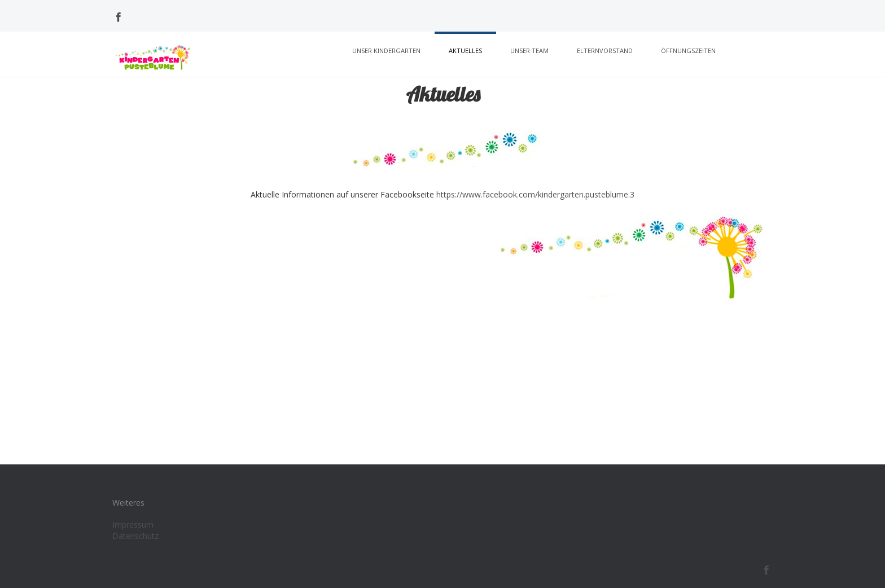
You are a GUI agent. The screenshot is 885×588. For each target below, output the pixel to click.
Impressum (133, 525)
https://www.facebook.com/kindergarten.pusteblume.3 (535, 194)
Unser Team (529, 51)
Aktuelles (465, 51)
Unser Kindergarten (386, 51)
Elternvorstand (605, 51)
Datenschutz (135, 536)
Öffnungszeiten (688, 51)
